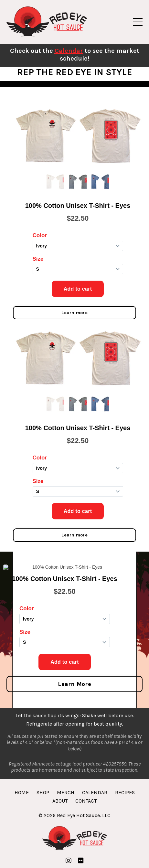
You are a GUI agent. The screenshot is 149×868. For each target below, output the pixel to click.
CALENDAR (95, 792)
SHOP (43, 792)
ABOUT (60, 801)
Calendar (69, 51)
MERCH (66, 792)
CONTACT (86, 801)
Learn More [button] (74, 684)
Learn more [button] (74, 313)
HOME (22, 792)
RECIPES (125, 792)
